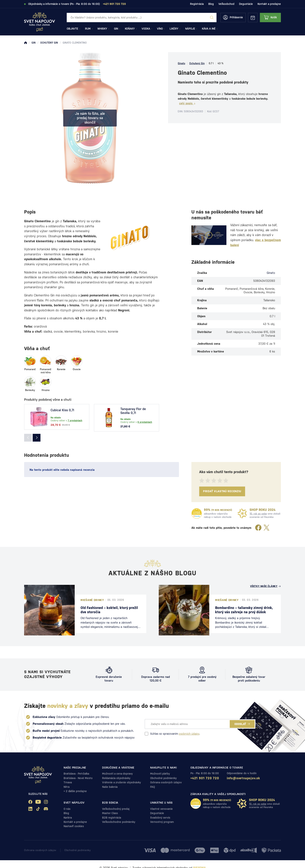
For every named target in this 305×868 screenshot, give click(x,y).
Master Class (110, 813)
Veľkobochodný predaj (116, 809)
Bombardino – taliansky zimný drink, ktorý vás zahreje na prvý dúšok (244, 610)
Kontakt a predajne (269, 4)
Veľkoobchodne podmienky (119, 822)
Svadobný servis (160, 818)
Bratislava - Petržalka (76, 774)
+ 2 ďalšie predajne (75, 791)
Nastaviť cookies (74, 826)
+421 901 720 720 (205, 778)
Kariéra (68, 818)
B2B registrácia (112, 818)
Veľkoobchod (226, 4)
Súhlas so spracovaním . (172, 734)
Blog (211, 4)
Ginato (181, 63)
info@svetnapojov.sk (243, 778)
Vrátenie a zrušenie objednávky (121, 782)
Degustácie (246, 4)
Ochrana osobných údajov (166, 782)
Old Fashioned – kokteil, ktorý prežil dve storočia (109, 610)
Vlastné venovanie (161, 809)
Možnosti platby (160, 774)
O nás (67, 809)
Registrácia (197, 4)
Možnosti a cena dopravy (117, 774)
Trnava (68, 782)
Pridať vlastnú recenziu (222, 491)
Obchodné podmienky (163, 778)
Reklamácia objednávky (116, 778)
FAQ (152, 787)
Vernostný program (162, 822)
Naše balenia (110, 787)
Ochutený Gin (197, 63)
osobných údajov (189, 734)
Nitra (67, 787)
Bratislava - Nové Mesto (78, 778)
